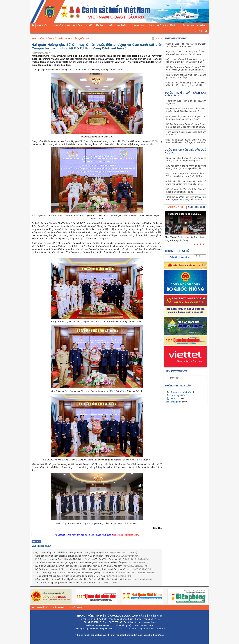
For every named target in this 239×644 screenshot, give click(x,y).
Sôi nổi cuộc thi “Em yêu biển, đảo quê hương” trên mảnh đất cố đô (186, 190)
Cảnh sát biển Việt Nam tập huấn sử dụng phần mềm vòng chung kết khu (186, 183)
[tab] (176, 208)
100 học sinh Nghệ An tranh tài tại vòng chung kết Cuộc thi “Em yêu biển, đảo (186, 167)
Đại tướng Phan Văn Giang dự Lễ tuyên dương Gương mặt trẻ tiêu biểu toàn (186, 53)
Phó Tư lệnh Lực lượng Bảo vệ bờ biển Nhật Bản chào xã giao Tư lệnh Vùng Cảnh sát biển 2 (92, 559)
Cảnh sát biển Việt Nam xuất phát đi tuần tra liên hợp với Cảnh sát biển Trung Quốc (88, 556)
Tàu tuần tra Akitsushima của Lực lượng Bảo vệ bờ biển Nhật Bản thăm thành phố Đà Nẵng (92, 563)
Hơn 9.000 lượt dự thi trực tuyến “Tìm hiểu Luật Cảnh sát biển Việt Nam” (186, 118)
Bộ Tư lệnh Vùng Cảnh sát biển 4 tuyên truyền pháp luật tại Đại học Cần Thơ (186, 110)
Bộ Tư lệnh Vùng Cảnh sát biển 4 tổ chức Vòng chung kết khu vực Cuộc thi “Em (186, 175)
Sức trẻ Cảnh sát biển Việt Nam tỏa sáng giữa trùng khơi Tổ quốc (186, 76)
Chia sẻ (36, 542)
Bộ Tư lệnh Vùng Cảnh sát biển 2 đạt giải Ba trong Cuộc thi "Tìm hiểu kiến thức (186, 61)
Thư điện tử (43, 608)
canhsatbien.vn (102, 625)
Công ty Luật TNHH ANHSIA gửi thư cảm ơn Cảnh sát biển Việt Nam (186, 45)
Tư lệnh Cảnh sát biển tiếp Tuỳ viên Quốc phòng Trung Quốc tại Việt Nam (83, 576)
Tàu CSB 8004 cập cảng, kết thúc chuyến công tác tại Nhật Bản (78, 583)
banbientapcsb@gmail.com (126, 535)
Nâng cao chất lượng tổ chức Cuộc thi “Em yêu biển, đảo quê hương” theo (186, 159)
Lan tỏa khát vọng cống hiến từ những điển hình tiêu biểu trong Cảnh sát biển (186, 84)
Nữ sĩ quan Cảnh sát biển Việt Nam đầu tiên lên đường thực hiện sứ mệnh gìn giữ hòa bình (91, 566)
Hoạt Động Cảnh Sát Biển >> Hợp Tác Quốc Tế (60, 39)
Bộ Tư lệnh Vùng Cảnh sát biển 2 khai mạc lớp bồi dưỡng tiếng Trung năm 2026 (86, 552)
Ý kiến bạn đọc (59, 608)
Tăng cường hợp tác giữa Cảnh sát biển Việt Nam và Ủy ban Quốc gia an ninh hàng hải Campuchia (95, 573)
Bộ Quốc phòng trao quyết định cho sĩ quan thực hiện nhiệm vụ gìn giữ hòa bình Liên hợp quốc (93, 569)
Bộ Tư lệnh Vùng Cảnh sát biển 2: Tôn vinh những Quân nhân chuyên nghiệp (186, 68)
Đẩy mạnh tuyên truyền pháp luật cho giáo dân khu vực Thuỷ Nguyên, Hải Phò (186, 141)
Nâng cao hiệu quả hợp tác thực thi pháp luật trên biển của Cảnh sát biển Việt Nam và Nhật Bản (94, 579)
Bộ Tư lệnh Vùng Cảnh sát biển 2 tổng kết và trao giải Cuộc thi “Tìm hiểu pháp (186, 125)
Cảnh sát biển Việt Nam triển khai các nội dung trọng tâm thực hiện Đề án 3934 (186, 198)
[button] (185, 223)
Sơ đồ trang (76, 608)
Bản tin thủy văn (179, 257)
